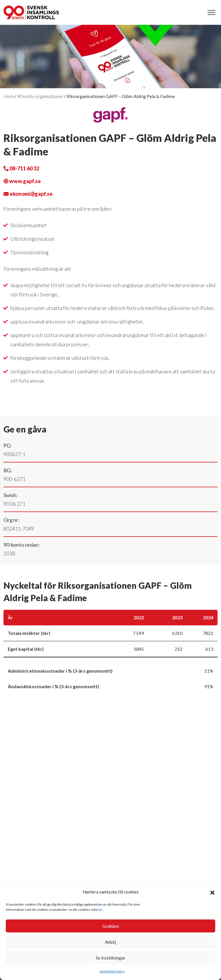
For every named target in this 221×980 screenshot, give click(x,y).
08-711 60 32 (21, 168)
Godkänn (111, 926)
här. (100, 910)
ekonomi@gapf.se (28, 194)
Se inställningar (111, 958)
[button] (212, 892)
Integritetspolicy (112, 971)
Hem (8, 96)
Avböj (110, 942)
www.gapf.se (22, 181)
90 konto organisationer (40, 96)
